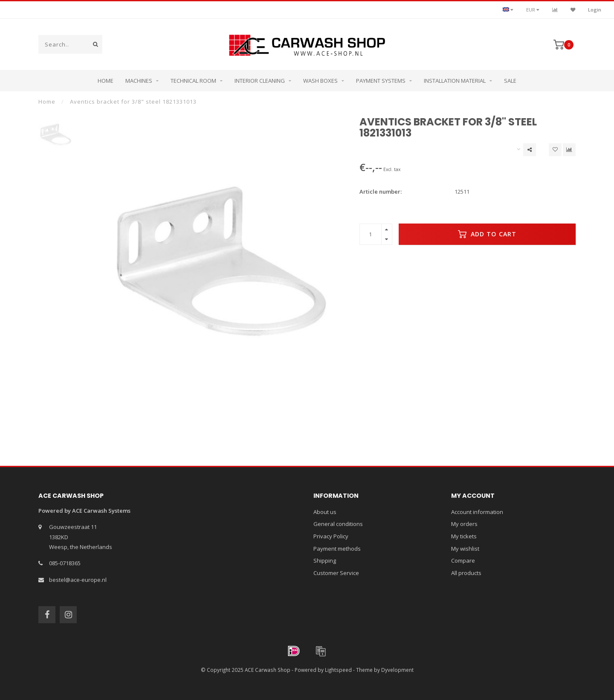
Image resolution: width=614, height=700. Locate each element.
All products (466, 573)
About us (325, 512)
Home (106, 81)
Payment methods (337, 549)
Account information (477, 512)
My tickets (464, 536)
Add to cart (487, 234)
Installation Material (455, 81)
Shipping (325, 561)
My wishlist (465, 549)
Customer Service (336, 573)
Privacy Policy (331, 536)
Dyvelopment (397, 670)
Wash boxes (320, 81)
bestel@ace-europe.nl (78, 580)
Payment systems (381, 81)
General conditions (338, 524)
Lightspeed (338, 670)
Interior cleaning (260, 81)
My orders (464, 524)
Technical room (193, 81)
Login (595, 10)
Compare (463, 561)
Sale (510, 81)
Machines (139, 81)
